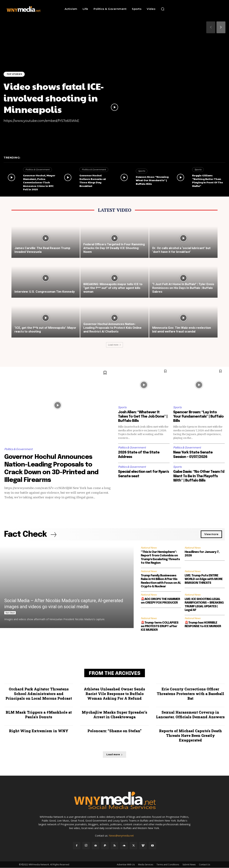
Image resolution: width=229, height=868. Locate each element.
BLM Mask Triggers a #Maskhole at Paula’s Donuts (39, 715)
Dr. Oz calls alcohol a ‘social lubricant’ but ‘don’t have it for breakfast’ (181, 250)
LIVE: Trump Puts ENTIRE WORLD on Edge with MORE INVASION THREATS (204, 579)
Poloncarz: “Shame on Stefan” (114, 731)
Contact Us (204, 865)
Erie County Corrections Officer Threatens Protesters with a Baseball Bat (190, 694)
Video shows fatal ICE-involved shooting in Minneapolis (56, 97)
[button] (163, 9)
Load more (114, 345)
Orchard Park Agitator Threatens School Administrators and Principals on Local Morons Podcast (39, 694)
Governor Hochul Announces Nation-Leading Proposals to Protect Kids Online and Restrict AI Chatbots (112, 328)
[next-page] (221, 27)
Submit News (189, 865)
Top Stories (14, 74)
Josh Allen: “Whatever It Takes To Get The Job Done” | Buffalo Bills (143, 417)
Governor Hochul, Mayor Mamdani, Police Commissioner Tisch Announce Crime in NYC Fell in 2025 (39, 182)
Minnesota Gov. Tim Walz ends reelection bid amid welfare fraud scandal (182, 330)
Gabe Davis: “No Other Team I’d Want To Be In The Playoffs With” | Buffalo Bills (198, 476)
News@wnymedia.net (121, 836)
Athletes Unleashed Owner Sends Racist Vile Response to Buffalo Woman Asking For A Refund (114, 694)
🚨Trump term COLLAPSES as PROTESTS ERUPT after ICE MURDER (160, 627)
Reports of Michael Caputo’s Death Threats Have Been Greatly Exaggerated (190, 736)
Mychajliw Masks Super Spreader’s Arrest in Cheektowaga (114, 715)
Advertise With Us (126, 865)
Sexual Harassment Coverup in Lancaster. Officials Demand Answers (190, 715)
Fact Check (10, 613)
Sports (142, 171)
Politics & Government (37, 169)
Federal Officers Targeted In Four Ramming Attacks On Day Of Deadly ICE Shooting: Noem (114, 248)
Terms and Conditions (168, 865)
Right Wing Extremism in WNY (39, 731)
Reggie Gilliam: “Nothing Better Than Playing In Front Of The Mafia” (208, 181)
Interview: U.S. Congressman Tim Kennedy (45, 292)
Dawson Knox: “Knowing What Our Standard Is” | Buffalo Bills (152, 180)
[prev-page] (211, 27)
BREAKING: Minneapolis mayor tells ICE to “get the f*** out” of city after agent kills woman (113, 288)
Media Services (146, 865)
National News (149, 548)
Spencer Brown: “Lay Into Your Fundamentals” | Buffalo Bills (198, 417)
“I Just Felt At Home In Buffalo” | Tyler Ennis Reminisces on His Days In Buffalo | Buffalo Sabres (183, 288)
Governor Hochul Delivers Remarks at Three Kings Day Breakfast (93, 181)
